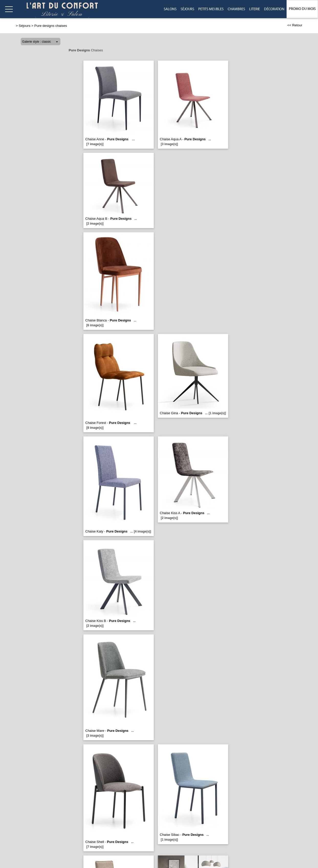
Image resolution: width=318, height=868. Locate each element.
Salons (170, 9)
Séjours (187, 9)
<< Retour (295, 25)
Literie (255, 9)
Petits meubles (211, 9)
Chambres (236, 9)
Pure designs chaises (51, 26)
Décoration (274, 9)
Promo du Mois (302, 9)
